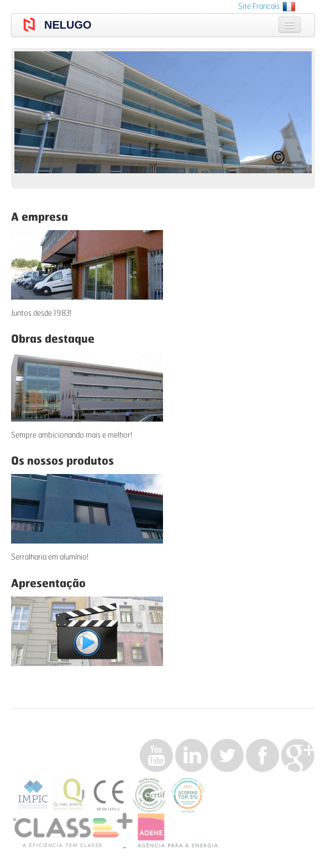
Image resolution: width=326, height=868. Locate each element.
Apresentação (48, 584)
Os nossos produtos (62, 461)
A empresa (40, 217)
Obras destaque (53, 339)
